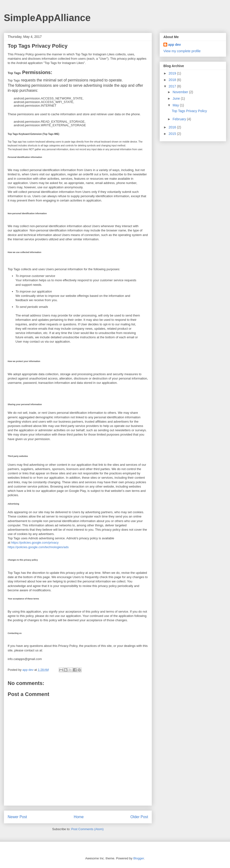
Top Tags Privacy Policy (189, 111)
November (181, 92)
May (176, 105)
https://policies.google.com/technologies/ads (38, 547)
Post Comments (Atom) (87, 829)
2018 (173, 80)
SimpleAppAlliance (47, 18)
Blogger (138, 858)
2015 (173, 134)
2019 (173, 73)
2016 (173, 127)
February (180, 119)
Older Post (139, 817)
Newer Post (17, 817)
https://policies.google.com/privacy (35, 543)
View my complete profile (182, 51)
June (177, 98)
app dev (175, 45)
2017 (173, 86)
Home (79, 817)
